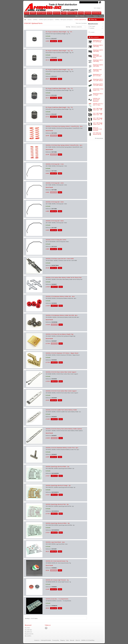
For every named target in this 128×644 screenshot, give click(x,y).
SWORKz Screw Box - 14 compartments (57, 599)
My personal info (29, 634)
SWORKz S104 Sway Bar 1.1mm (55, 164)
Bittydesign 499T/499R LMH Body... (97, 56)
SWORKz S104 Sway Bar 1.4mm (55, 202)
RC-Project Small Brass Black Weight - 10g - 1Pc (59, 51)
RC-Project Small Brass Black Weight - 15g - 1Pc (59, 70)
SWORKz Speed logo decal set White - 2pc (58, 523)
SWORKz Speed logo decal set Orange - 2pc (58, 485)
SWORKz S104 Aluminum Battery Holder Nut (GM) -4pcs (62, 315)
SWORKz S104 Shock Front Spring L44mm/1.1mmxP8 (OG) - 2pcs (64, 126)
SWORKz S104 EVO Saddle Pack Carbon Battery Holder (61, 410)
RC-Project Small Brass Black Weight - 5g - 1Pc (59, 32)
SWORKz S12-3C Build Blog (88, 640)
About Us (78, 640)
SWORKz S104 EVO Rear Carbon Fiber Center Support (61, 372)
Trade (67, 640)
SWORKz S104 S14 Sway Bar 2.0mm (56, 240)
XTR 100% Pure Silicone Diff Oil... (97, 134)
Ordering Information (46, 640)
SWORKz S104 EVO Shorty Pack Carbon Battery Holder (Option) (64, 429)
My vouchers (28, 636)
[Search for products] (100, 2)
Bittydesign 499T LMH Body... (97, 70)
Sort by (68, 27)
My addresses (28, 632)
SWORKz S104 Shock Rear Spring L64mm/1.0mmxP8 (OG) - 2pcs (64, 145)
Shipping (95, 16)
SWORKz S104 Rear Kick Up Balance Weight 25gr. (60, 334)
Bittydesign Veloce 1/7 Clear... (98, 94)
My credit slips (28, 630)
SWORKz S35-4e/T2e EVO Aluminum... (97, 100)
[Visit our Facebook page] (46, 628)
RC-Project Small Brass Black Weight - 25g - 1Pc (59, 107)
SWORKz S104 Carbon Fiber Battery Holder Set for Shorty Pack (64, 277)
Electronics (57, 13)
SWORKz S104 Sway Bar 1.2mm (55, 183)
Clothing (81, 13)
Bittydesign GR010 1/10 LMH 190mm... (98, 80)
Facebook (88, 13)
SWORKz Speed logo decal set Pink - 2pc (57, 504)
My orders (27, 628)
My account (28, 625)
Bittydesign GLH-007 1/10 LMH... (97, 75)
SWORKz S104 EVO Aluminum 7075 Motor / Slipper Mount (62, 353)
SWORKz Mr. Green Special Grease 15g (57, 561)
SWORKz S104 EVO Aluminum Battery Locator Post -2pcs (62, 448)
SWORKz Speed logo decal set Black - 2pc (58, 466)
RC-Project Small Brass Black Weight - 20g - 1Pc (59, 88)
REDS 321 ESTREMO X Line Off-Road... (97, 129)
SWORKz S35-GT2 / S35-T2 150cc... (98, 104)
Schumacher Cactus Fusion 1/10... (98, 90)
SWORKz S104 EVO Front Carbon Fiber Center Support (61, 391)
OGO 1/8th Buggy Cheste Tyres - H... (98, 119)
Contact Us (89, 16)
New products (95, 37)
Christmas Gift (96, 13)
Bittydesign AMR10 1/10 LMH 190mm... (98, 85)
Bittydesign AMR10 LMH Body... (98, 51)
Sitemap (101, 16)
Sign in (77, 16)
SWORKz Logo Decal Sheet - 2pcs (55, 542)
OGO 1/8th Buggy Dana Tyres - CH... (98, 109)
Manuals (82, 16)
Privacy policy (56, 640)
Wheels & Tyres (72, 13)
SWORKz (33, 13)
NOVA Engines (41, 13)
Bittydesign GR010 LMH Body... (98, 46)
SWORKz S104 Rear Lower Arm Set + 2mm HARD (60, 259)
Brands (27, 13)
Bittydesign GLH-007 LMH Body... (97, 41)
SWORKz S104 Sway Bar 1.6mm (55, 221)
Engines (64, 13)
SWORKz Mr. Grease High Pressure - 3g (57, 580)
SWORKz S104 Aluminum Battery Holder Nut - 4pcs (60, 296)
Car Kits (50, 13)
